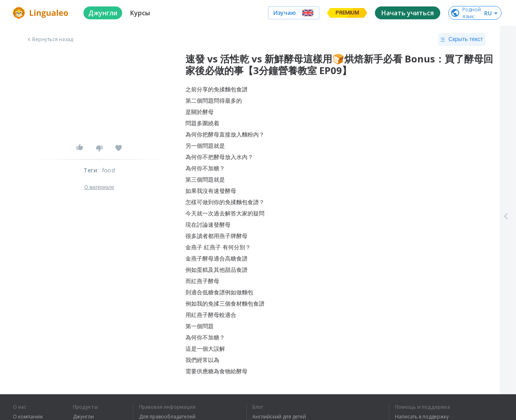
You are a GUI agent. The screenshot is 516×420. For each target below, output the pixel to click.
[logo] (42, 13)
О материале (99, 187)
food (108, 170)
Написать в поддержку (422, 417)
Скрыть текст (462, 39)
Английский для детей (279, 417)
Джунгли (83, 417)
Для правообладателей (167, 417)
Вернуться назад (50, 39)
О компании (28, 417)
